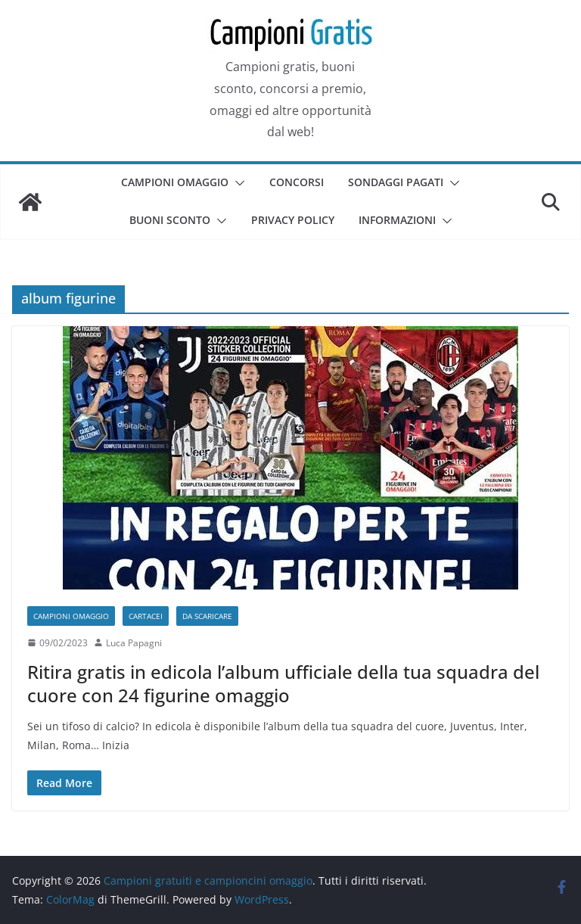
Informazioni (397, 220)
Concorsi (297, 182)
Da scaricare (207, 616)
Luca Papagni (134, 643)
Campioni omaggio (175, 182)
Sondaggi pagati (396, 182)
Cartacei (146, 616)
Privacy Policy (293, 220)
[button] (237, 183)
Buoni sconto (170, 220)
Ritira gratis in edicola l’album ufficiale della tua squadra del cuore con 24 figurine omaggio (283, 683)
